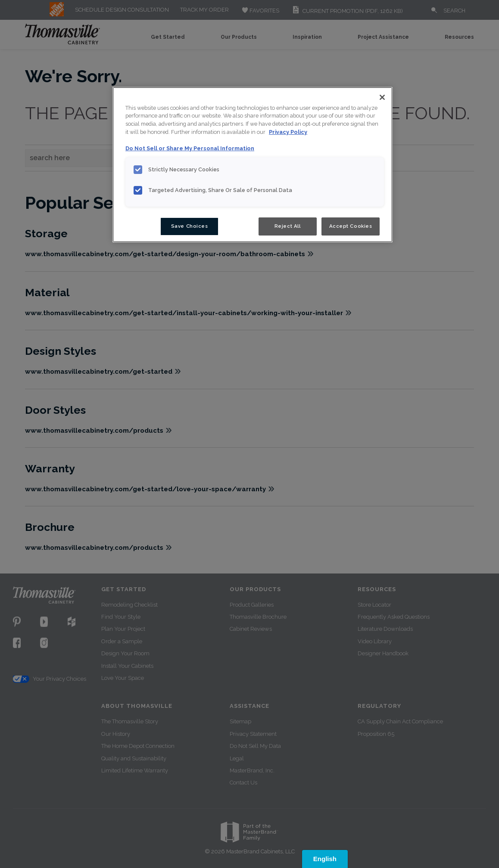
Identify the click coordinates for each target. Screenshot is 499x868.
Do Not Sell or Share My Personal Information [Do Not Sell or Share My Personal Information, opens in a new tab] (190, 148)
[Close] (382, 97)
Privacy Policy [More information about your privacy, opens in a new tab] (288, 132)
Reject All (288, 226)
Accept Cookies (351, 226)
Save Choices (190, 226)
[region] (253, 165)
